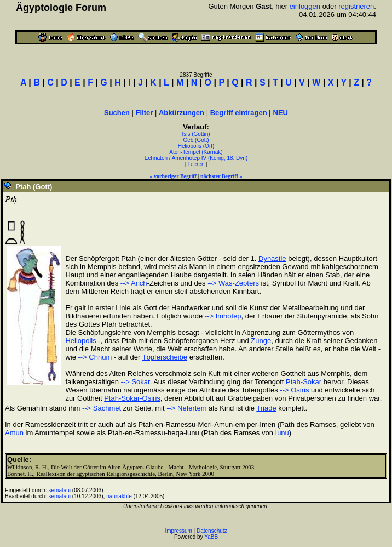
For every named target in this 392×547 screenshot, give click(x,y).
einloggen (305, 6)
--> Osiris (294, 390)
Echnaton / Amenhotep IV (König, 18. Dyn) (196, 158)
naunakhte (119, 496)
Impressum (178, 531)
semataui (60, 490)
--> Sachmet (102, 408)
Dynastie (272, 258)
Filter (145, 113)
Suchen (117, 113)
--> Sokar (136, 382)
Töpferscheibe (165, 357)
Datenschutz (212, 531)
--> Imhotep (223, 316)
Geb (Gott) (196, 140)
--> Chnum (95, 357)
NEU (281, 113)
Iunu (282, 433)
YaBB (211, 537)
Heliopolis (80, 341)
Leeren (196, 164)
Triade (266, 408)
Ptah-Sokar (304, 382)
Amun (14, 433)
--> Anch (134, 283)
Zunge (261, 341)
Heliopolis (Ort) (196, 146)
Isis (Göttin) (196, 134)
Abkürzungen (181, 113)
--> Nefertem (186, 408)
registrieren (356, 6)
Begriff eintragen (239, 113)
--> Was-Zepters (233, 283)
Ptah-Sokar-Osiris (132, 398)
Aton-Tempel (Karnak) (196, 152)
